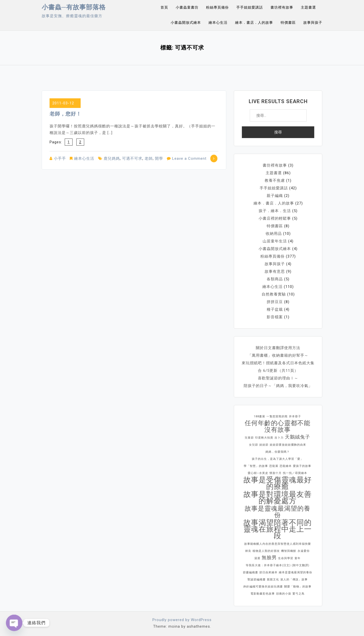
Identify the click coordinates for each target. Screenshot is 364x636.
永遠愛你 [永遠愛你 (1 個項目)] (304, 551)
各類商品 (275, 279)
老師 (149, 158)
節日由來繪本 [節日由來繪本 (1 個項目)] (268, 572)
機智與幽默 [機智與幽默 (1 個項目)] (289, 551)
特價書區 (288, 22)
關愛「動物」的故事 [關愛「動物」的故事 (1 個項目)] (298, 587)
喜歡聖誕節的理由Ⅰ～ (278, 378)
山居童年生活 (275, 241)
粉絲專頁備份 (217, 7)
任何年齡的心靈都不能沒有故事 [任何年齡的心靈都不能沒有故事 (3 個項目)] (278, 426)
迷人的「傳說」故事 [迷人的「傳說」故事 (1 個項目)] (294, 580)
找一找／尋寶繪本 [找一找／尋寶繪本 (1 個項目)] (295, 473)
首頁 (164, 7)
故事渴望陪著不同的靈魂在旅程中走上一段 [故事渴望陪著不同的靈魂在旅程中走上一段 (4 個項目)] (278, 529)
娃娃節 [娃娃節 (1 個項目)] (264, 445)
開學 (159, 158)
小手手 (60, 158)
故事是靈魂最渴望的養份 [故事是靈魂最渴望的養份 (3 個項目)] (278, 512)
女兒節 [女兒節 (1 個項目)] (254, 445)
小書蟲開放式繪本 (186, 22)
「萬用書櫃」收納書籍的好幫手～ (278, 355)
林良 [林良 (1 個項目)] (248, 551)
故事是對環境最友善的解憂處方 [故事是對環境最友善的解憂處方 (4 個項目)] (278, 497)
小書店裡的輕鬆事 (275, 218)
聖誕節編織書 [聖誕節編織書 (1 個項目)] (257, 580)
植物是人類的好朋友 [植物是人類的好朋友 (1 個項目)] (266, 551)
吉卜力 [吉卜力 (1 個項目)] (279, 438)
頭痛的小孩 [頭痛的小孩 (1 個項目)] (284, 594)
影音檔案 (275, 317)
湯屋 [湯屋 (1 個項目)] (257, 558)
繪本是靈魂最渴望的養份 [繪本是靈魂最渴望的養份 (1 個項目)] (295, 572)
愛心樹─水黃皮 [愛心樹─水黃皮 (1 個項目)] (258, 473)
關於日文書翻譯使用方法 (278, 348)
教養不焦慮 (275, 180)
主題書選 (308, 7)
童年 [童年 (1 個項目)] (298, 558)
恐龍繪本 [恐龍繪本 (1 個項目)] (286, 466)
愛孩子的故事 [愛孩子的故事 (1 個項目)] (302, 466)
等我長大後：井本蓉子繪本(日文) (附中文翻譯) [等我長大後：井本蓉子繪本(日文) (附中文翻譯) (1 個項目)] (278, 565)
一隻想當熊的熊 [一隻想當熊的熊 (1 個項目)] (277, 416)
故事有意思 (275, 271)
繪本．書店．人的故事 (254, 22)
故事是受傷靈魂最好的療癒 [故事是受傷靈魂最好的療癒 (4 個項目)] (278, 483)
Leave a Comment (189, 158)
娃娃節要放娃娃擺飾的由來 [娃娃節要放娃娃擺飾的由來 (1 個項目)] (288, 445)
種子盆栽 (275, 309)
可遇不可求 (132, 158)
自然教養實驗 (274, 294)
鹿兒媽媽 (112, 158)
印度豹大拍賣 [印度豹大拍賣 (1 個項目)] (264, 438)
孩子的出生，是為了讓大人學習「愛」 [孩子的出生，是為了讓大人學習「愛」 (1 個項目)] (278, 459)
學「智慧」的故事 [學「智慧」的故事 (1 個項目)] (256, 466)
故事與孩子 (313, 22)
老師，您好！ (65, 114)
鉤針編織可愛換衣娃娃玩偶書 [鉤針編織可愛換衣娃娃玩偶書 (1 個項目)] (263, 587)
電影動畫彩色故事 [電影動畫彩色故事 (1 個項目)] (263, 594)
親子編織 (275, 196)
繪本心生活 (218, 22)
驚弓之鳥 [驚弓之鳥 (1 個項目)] (299, 594)
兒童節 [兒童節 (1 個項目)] (249, 438)
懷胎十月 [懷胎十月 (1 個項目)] (276, 473)
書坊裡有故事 (282, 7)
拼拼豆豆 (275, 302)
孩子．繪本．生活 (275, 211)
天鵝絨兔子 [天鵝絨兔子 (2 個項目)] (298, 437)
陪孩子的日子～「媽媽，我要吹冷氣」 (278, 386)
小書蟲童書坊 (187, 7)
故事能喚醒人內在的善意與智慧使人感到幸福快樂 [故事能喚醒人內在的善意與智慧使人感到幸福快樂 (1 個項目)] (278, 544)
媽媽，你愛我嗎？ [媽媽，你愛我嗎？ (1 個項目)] (278, 452)
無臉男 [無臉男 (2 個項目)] (269, 558)
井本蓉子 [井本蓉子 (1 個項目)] (295, 416)
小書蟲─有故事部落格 (74, 7)
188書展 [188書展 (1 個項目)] (259, 416)
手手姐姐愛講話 (250, 7)
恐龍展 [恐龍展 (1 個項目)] (274, 466)
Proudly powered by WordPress (182, 620)
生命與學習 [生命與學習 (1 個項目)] (286, 558)
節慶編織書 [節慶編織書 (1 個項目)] (251, 572)
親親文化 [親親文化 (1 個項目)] (273, 580)
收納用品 (274, 234)
